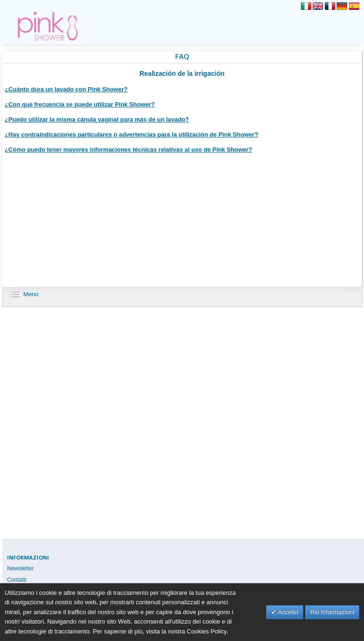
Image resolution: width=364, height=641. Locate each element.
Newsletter (20, 568)
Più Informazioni (332, 612)
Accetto (287, 612)
